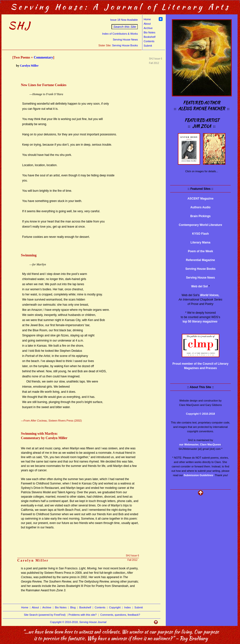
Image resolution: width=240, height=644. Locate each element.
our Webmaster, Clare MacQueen (200, 444)
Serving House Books (125, 45)
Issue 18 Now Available (124, 20)
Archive (148, 28)
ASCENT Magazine (200, 199)
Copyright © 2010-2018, (78, 622)
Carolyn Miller (29, 66)
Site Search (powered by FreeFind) (45, 615)
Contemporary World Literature (201, 225)
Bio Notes (149, 32)
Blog (73, 607)
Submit (148, 46)
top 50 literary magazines (200, 322)
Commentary (44, 57)
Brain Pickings (200, 216)
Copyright (115, 607)
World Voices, (210, 295)
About (147, 24)
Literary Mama (200, 242)
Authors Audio (200, 207)
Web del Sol (200, 286)
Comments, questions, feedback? (120, 615)
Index (127, 607)
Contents (149, 41)
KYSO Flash (200, 234)
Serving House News (125, 40)
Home (147, 19)
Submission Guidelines (199, 475)
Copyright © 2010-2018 (200, 414)
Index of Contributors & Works (120, 34)
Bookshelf (149, 37)
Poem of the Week (200, 251)
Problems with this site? (83, 615)
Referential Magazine (200, 260)
